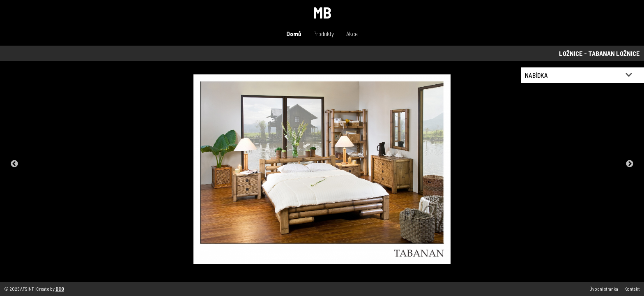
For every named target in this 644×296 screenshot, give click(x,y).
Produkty (324, 34)
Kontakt (632, 289)
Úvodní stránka (604, 289)
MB (322, 12)
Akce (352, 34)
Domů (294, 34)
